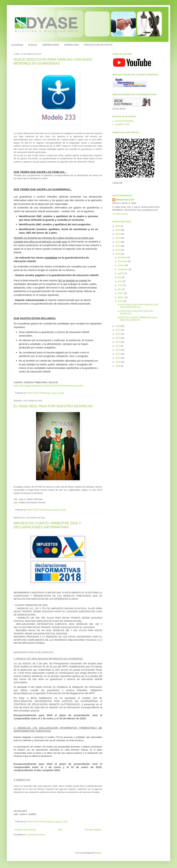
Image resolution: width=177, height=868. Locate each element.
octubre (122, 265)
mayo (121, 285)
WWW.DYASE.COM (35, 393)
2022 (118, 242)
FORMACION (71, 45)
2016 (118, 334)
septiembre (123, 269)
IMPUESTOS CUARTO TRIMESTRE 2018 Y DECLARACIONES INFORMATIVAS (47, 525)
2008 (118, 366)
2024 (118, 234)
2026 (118, 226)
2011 (118, 354)
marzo (121, 293)
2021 (118, 246)
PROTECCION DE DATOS (98, 45)
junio (120, 281)
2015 (118, 338)
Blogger (98, 853)
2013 (118, 346)
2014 (118, 342)
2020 (118, 250)
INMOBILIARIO (51, 45)
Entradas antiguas (93, 830)
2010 (118, 358)
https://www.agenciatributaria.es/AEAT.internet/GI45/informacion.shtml (48, 386)
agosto (121, 273)
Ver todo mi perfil (120, 214)
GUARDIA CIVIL (122, 124)
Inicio (60, 830)
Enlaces (33, 45)
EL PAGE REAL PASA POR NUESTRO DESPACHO (53, 406)
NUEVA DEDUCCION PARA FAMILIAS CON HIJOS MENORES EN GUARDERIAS (53, 61)
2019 (118, 254)
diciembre (123, 257)
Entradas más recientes (25, 830)
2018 (118, 326)
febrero (121, 297)
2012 (118, 350)
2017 (118, 330)
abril (120, 289)
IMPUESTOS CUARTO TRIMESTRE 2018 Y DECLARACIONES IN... (138, 319)
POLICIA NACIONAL (124, 121)
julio (120, 277)
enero (121, 301)
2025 (118, 230)
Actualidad (17, 45)
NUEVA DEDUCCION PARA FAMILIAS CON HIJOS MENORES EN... (138, 306)
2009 (118, 362)
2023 (118, 238)
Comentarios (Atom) (36, 835)
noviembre (123, 261)
